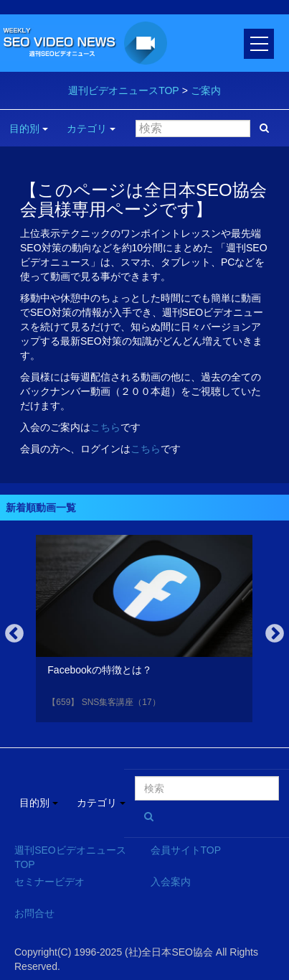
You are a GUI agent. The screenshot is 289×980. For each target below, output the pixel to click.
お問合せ (34, 913)
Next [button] (275, 634)
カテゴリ (91, 129)
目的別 (29, 129)
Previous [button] (14, 634)
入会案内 (171, 882)
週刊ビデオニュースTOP (124, 90)
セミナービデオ (49, 882)
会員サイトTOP (186, 850)
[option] (144, 631)
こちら (105, 427)
